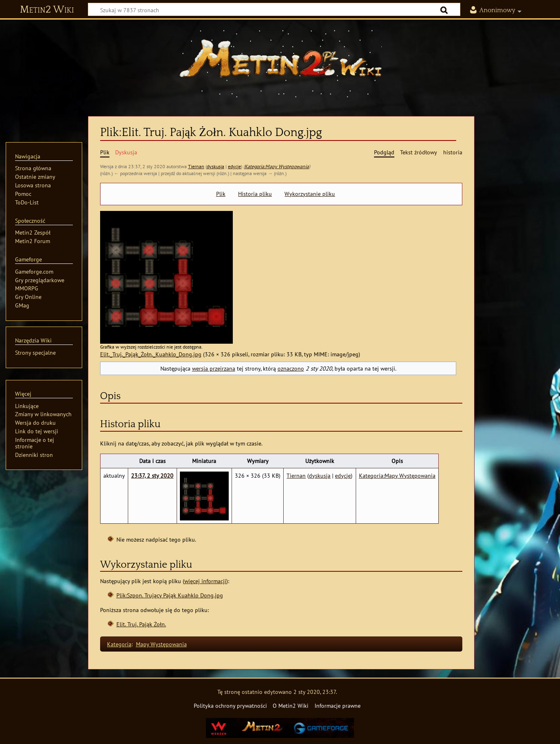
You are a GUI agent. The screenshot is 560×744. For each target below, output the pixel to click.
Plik (221, 194)
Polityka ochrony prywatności (230, 706)
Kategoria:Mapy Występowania (277, 166)
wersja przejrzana (214, 368)
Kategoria (119, 644)
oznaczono (291, 368)
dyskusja (215, 166)
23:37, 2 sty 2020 (152, 475)
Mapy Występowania (161, 644)
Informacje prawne (338, 706)
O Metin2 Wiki (291, 706)
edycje (234, 166)
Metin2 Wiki (47, 10)
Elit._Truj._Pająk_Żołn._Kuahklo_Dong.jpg (151, 354)
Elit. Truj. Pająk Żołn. (141, 624)
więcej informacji (205, 581)
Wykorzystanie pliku (310, 194)
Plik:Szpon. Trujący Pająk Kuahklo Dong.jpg (170, 595)
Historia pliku (255, 194)
